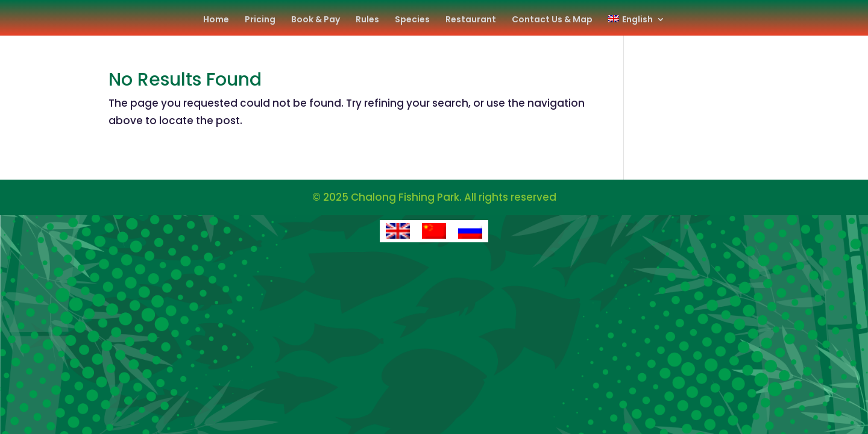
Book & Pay (316, 20)
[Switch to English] (398, 231)
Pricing (260, 20)
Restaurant (471, 20)
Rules (367, 20)
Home (216, 20)
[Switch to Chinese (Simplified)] (434, 231)
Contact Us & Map (552, 20)
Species (412, 20)
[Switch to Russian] (470, 231)
